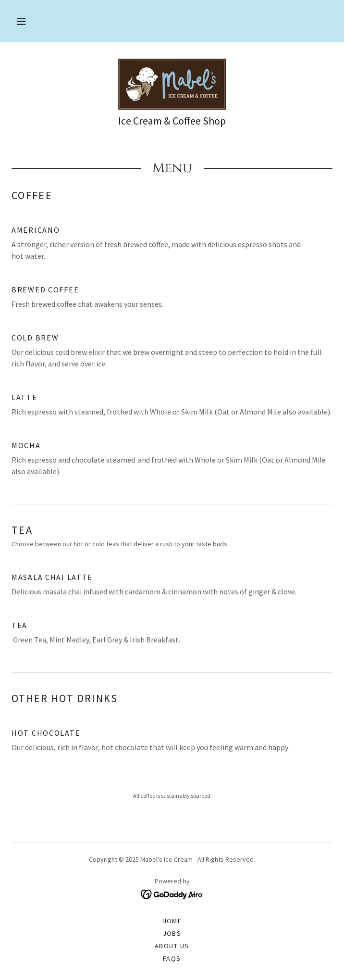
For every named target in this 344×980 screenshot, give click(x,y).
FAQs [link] (172, 958)
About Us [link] (172, 946)
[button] (21, 21)
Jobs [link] (172, 933)
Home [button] (172, 921)
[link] (172, 84)
